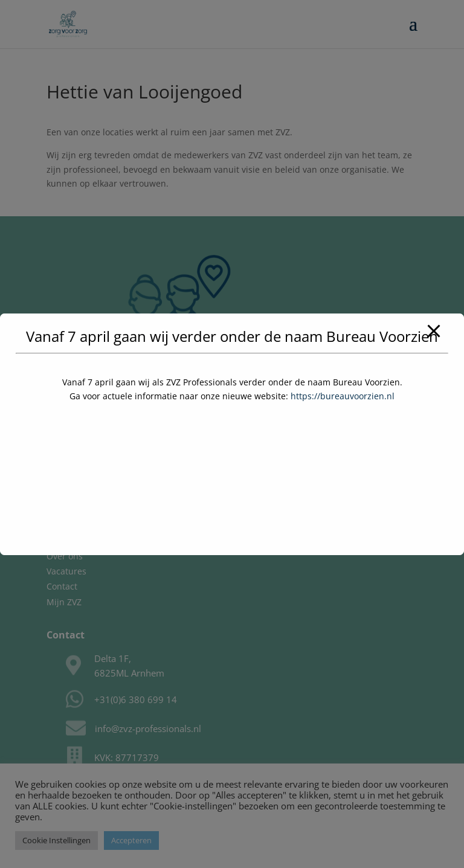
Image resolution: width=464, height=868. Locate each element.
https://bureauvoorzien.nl (343, 396)
